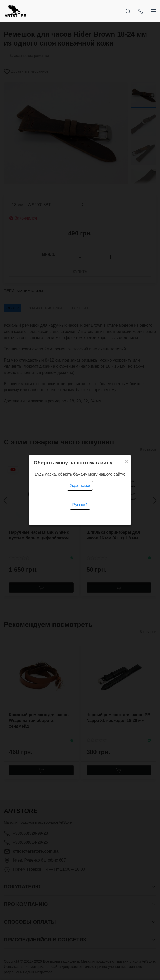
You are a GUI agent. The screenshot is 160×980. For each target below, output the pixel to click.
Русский (80, 505)
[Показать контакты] (141, 11)
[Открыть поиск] (128, 11)
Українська (80, 486)
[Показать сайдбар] (154, 11)
